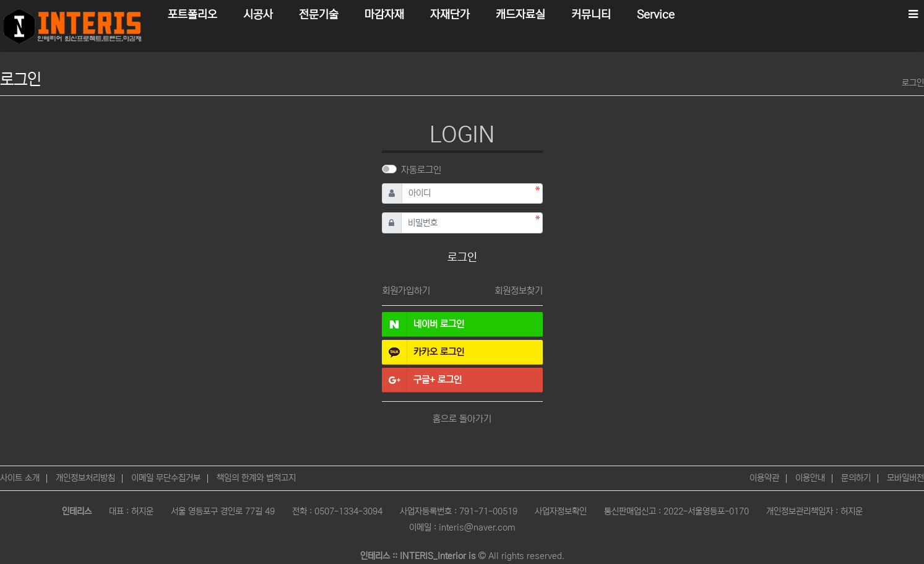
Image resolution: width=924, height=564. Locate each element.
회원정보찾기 (519, 291)
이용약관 (764, 478)
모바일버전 (905, 478)
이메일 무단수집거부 (166, 478)
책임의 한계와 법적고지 (256, 478)
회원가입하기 (406, 291)
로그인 (913, 83)
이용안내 (810, 478)
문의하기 (856, 478)
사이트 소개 (20, 478)
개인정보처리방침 (85, 478)
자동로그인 (421, 170)
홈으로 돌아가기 (462, 419)
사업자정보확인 (561, 511)
